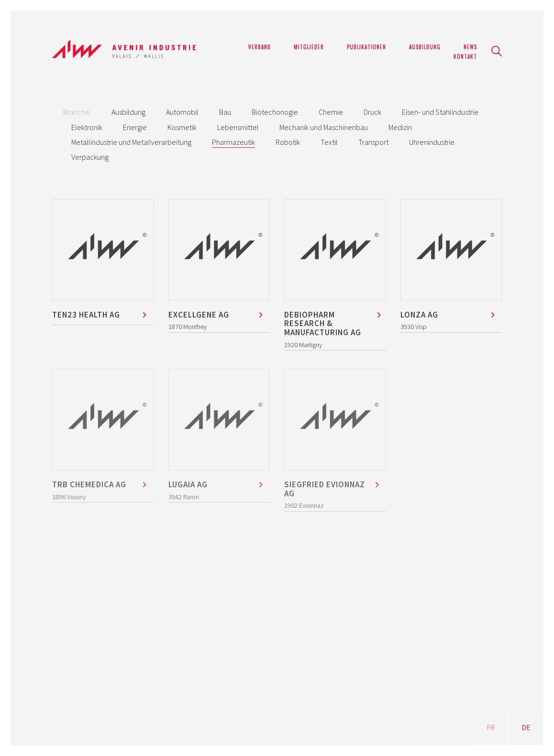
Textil (329, 142)
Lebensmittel (238, 127)
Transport (373, 142)
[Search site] (497, 52)
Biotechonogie (275, 112)
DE (526, 728)
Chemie (331, 112)
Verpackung (90, 157)
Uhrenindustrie (432, 142)
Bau (225, 112)
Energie (135, 127)
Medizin (400, 127)
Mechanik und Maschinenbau (324, 127)
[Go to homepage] (124, 51)
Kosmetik (182, 127)
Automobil (182, 112)
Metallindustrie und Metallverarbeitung (131, 142)
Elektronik (87, 127)
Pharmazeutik (233, 142)
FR (491, 728)
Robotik (288, 142)
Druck (372, 112)
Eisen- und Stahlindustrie (440, 112)
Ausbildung (128, 112)
